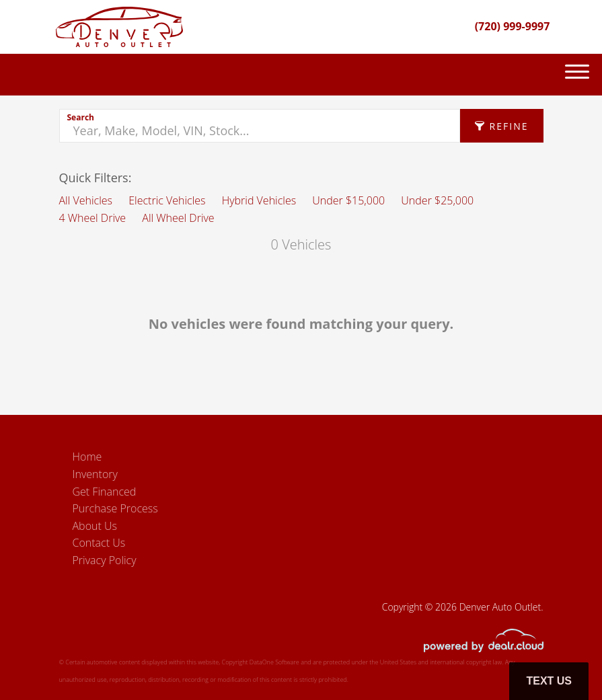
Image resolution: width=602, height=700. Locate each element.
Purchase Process (115, 508)
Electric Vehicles (167, 200)
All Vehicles (86, 200)
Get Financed (105, 492)
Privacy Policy (105, 560)
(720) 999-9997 (513, 26)
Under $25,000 (437, 200)
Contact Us (99, 543)
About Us (95, 526)
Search (81, 117)
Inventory (95, 474)
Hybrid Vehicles (259, 200)
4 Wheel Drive (93, 218)
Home (87, 457)
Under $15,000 (348, 200)
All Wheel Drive (178, 218)
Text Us (549, 681)
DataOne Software (274, 662)
